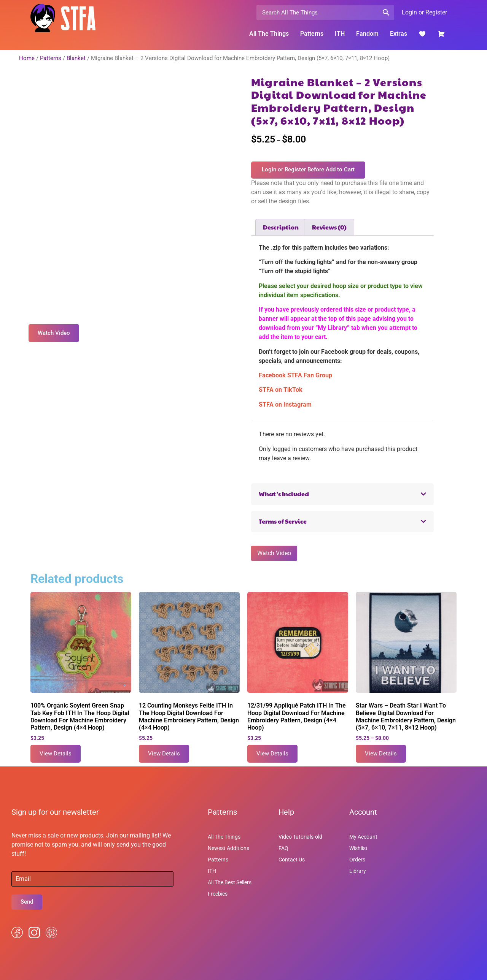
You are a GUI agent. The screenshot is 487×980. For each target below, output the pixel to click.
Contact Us (292, 860)
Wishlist (358, 848)
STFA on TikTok (281, 390)
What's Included (284, 494)
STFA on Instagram (285, 405)
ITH (340, 34)
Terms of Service (283, 521)
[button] (342, 494)
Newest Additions (228, 848)
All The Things (269, 34)
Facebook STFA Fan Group (295, 375)
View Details (56, 754)
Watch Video (274, 553)
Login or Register (424, 12)
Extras (399, 34)
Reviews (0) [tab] (329, 227)
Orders (357, 860)
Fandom (367, 34)
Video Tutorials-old (300, 837)
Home (27, 58)
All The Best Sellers (230, 882)
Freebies (218, 894)
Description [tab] (281, 227)
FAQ (283, 848)
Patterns (312, 34)
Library (358, 871)
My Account (363, 837)
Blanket (76, 58)
